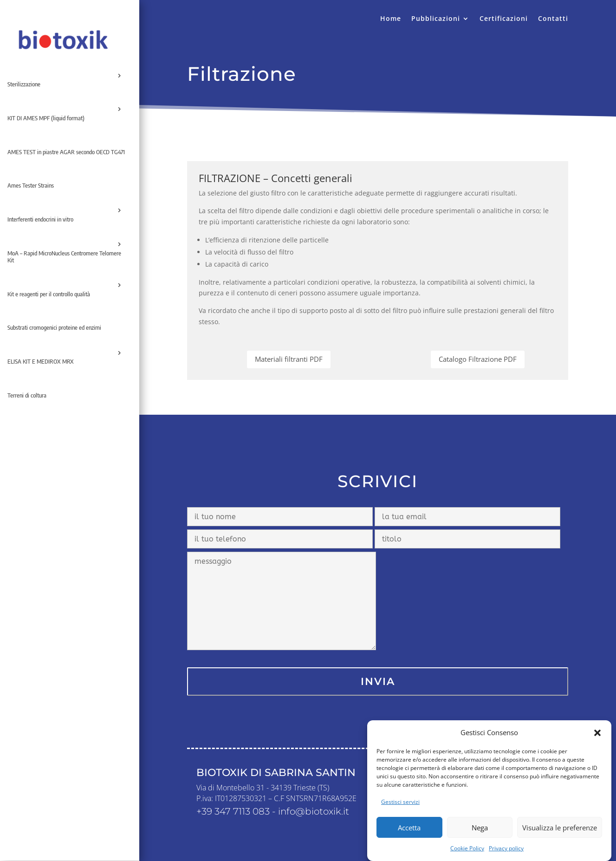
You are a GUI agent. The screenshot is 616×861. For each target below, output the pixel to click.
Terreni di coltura (27, 395)
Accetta (409, 833)
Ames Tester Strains (31, 185)
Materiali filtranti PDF (289, 359)
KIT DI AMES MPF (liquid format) (46, 118)
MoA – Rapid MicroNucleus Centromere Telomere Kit (64, 257)
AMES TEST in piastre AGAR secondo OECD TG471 (66, 152)
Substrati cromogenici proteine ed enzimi (54, 327)
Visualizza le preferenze (560, 833)
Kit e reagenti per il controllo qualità (49, 294)
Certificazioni (504, 19)
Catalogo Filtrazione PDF (478, 359)
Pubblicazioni (436, 19)
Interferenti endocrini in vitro (40, 219)
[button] (597, 738)
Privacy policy (506, 854)
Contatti (553, 19)
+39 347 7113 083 (233, 811)
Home (391, 19)
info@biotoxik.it (314, 811)
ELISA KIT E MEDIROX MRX (41, 361)
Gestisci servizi (400, 808)
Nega (480, 833)
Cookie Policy (467, 854)
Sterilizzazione (24, 84)
